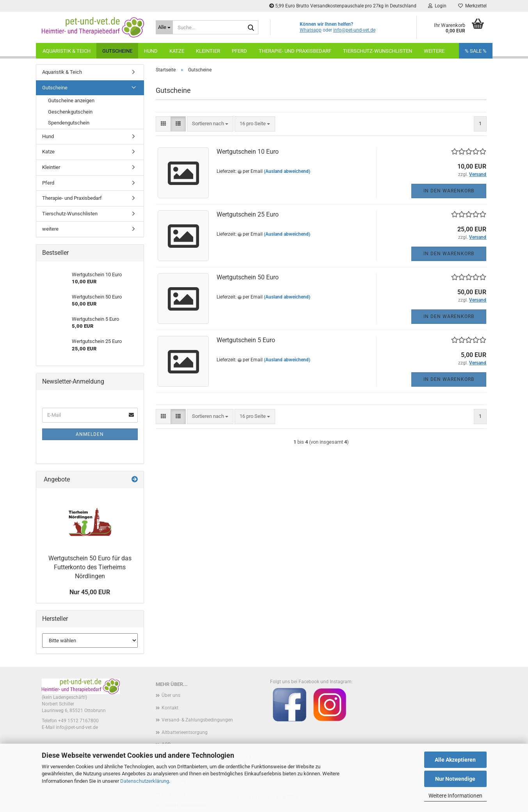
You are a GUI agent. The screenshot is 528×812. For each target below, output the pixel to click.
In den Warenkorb (449, 191)
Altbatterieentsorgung (185, 732)
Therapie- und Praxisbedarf (295, 51)
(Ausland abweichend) (287, 171)
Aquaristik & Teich (67, 51)
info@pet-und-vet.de (354, 30)
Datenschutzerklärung (145, 781)
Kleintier (208, 51)
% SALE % (476, 51)
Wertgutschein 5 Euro (246, 340)
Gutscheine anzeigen (71, 100)
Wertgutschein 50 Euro (248, 277)
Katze (177, 51)
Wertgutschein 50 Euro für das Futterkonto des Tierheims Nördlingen (90, 567)
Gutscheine (117, 51)
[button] (163, 124)
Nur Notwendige (455, 779)
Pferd (239, 51)
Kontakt (170, 708)
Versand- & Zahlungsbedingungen (197, 720)
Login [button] (437, 6)
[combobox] (210, 124)
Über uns (171, 695)
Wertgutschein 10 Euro (248, 152)
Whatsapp (311, 30)
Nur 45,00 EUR (90, 592)
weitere (434, 51)
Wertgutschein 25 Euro (248, 214)
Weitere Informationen (455, 796)
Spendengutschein (69, 123)
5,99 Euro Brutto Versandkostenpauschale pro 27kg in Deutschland (343, 6)
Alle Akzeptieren (455, 760)
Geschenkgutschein (70, 112)
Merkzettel (472, 6)
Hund (151, 51)
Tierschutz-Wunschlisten (378, 51)
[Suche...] (164, 27)
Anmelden (90, 434)
